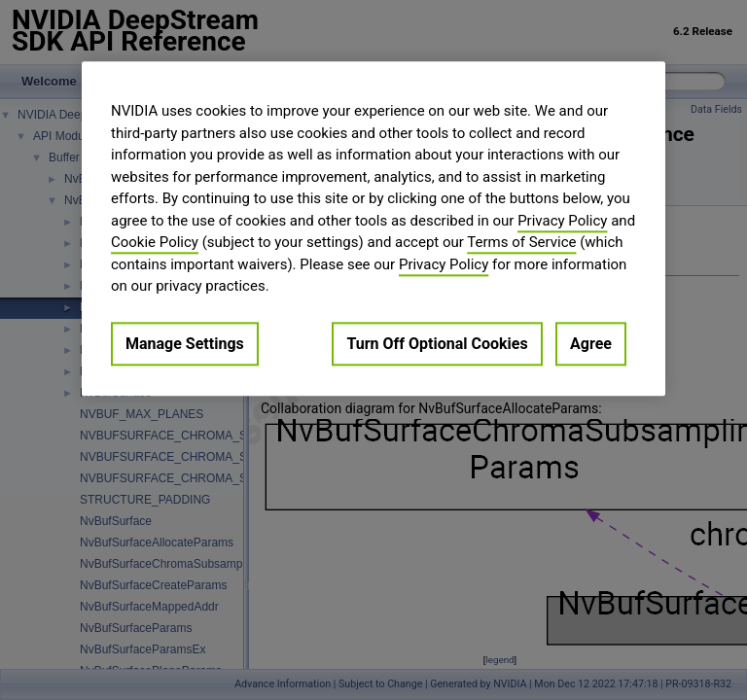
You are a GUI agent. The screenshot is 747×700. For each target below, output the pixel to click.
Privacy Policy (562, 221)
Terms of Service (521, 242)
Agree (591, 344)
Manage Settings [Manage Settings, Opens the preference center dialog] (185, 344)
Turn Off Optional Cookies (437, 344)
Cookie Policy (155, 242)
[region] (373, 228)
